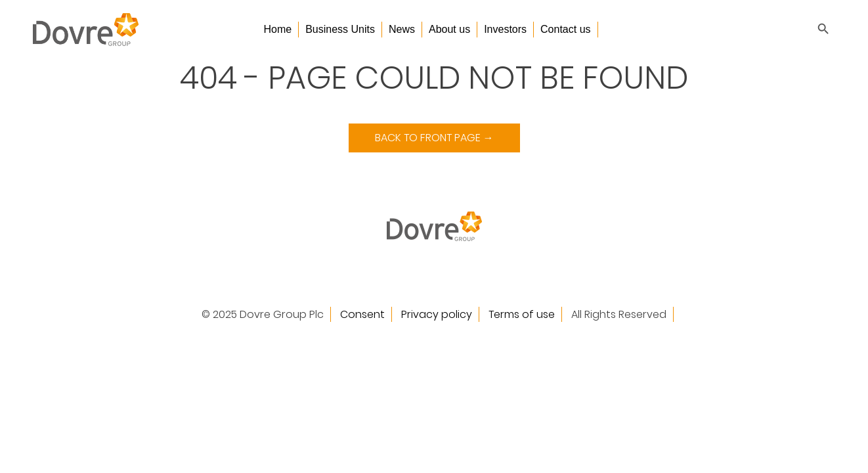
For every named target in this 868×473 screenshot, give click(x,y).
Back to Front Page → (434, 138)
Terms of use (522, 314)
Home (277, 29)
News (402, 29)
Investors (505, 29)
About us (449, 29)
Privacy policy (437, 314)
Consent (362, 314)
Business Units (340, 29)
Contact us (565, 29)
